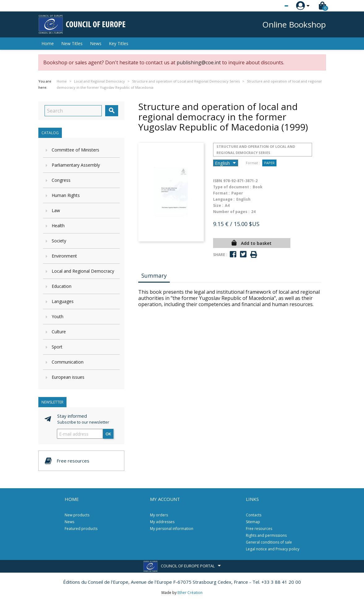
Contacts (254, 515)
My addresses (162, 522)
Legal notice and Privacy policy (273, 549)
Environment (64, 256)
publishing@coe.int (199, 62)
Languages (63, 301)
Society (59, 241)
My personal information (172, 529)
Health (58, 226)
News (96, 43)
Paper (269, 163)
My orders (159, 515)
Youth (58, 316)
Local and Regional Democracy (83, 271)
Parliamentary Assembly (76, 165)
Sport (57, 347)
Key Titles (119, 43)
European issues (68, 377)
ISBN (218, 181)
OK (108, 434)
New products (77, 515)
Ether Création (190, 593)
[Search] (73, 111)
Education (62, 286)
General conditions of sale (269, 542)
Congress (61, 180)
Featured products (81, 529)
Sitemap (253, 522)
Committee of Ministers (75, 150)
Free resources (259, 529)
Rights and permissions (266, 535)
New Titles (72, 43)
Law (56, 210)
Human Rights (66, 195)
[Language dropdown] (275, 6)
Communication (68, 362)
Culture (59, 332)
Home (48, 43)
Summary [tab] (154, 275)
